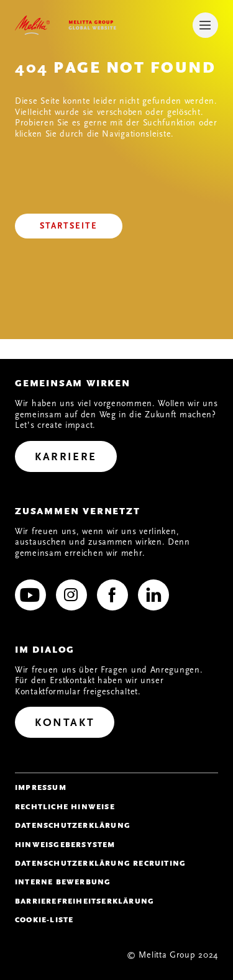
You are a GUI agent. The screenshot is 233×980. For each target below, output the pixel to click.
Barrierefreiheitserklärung (85, 901)
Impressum (41, 787)
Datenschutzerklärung (73, 825)
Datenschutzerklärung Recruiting (100, 863)
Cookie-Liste (44, 920)
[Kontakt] (65, 722)
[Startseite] (69, 226)
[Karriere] (66, 456)
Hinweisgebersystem (65, 845)
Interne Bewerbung (63, 882)
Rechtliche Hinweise (65, 807)
